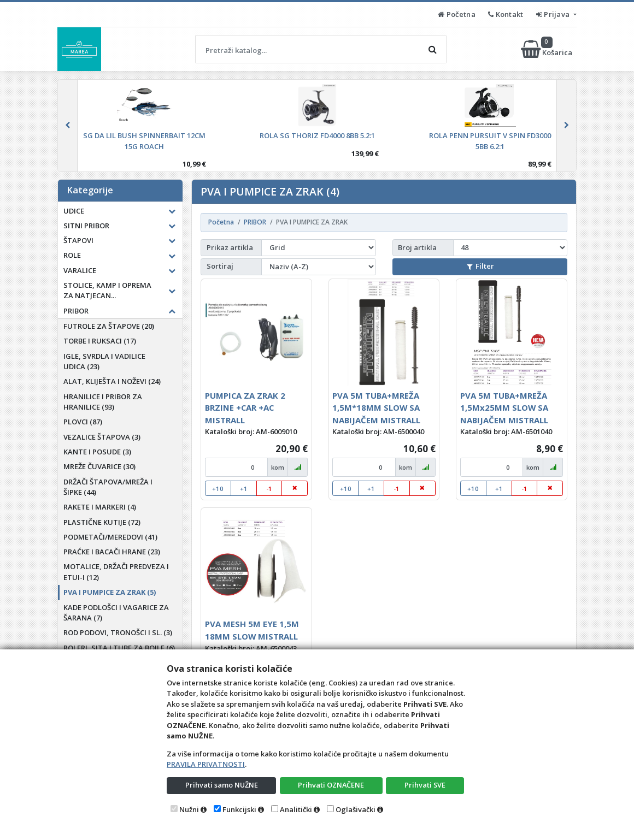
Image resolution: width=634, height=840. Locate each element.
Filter (480, 266)
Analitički (296, 809)
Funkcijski (239, 809)
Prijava (554, 14)
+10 (218, 489)
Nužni (189, 809)
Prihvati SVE (425, 785)
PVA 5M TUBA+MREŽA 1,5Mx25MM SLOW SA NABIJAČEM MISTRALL (504, 408)
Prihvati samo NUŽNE (221, 785)
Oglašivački (356, 809)
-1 (269, 489)
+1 (244, 489)
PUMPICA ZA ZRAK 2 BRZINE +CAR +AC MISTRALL (245, 408)
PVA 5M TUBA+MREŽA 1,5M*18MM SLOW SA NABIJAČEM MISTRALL (376, 408)
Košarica (547, 49)
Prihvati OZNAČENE (331, 785)
